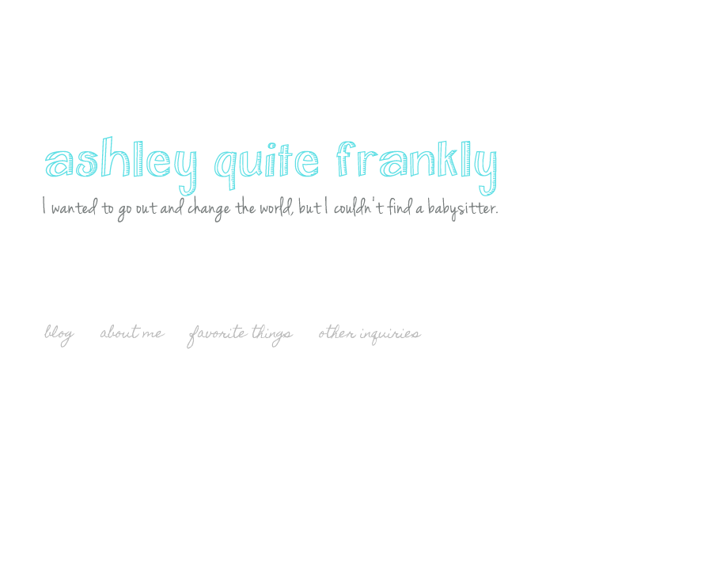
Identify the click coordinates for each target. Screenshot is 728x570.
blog (59, 334)
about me (132, 334)
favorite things (241, 334)
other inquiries (370, 334)
